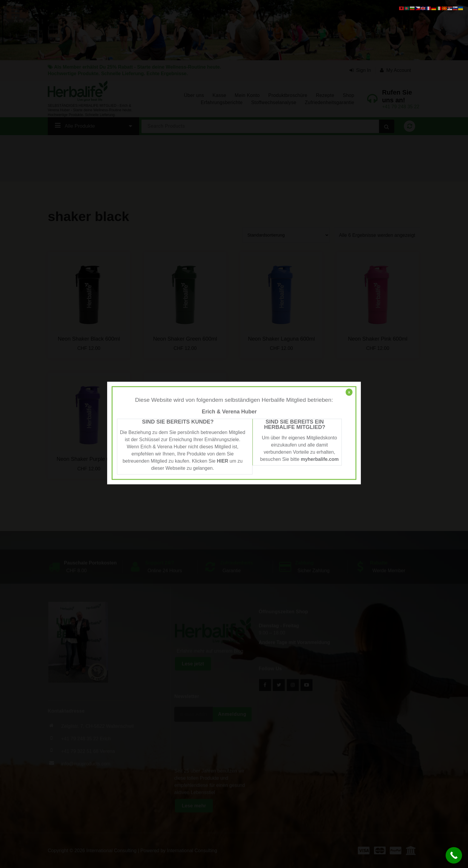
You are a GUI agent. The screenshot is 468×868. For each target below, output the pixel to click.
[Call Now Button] (454, 855)
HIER (222, 461)
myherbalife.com (320, 459)
